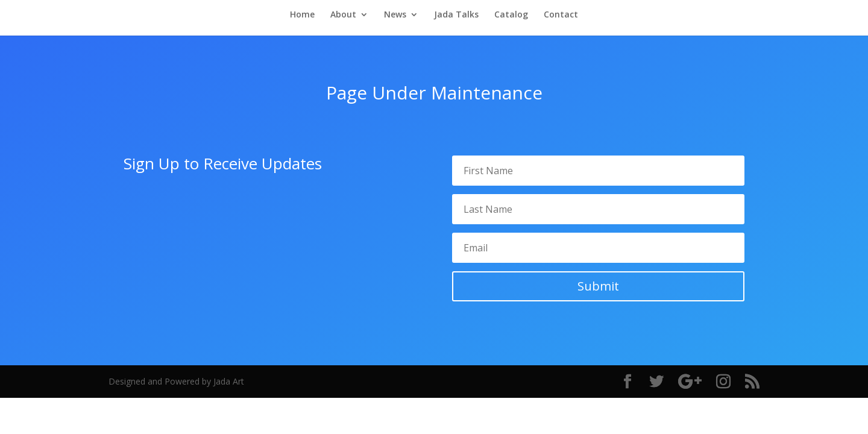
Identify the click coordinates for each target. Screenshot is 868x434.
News (395, 15)
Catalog (511, 15)
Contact (561, 15)
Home (302, 15)
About (343, 15)
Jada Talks (456, 15)
